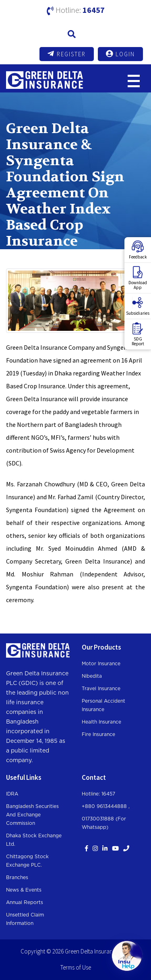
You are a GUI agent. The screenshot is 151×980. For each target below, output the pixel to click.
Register (67, 54)
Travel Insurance (101, 689)
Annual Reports (25, 902)
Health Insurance (101, 722)
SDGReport (138, 334)
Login (120, 54)
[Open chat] (127, 956)
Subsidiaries (138, 306)
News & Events (24, 890)
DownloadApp (138, 278)
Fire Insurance (98, 734)
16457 (94, 10)
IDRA (12, 794)
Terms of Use (76, 967)
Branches (17, 877)
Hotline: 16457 (98, 794)
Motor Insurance (101, 664)
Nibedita (92, 676)
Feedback (138, 250)
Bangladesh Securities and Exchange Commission (32, 815)
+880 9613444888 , (106, 806)
